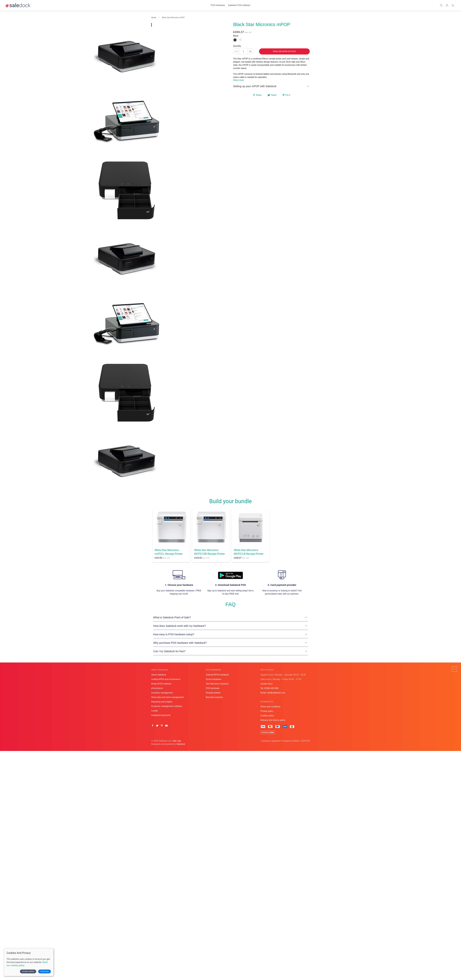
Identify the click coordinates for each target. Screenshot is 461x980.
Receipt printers (213, 693)
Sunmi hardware (214, 679)
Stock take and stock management (167, 697)
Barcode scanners (214, 697)
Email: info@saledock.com (273, 693)
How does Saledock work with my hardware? (180, 626)
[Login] (447, 5)
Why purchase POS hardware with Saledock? (180, 643)
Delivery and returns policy (273, 720)
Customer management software (167, 706)
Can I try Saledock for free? (169, 651)
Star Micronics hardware (217, 684)
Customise (45, 971)
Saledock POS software (239, 5)
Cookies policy (267, 716)
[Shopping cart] (453, 5)
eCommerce (157, 688)
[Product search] (441, 5)
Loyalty (155, 711)
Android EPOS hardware (217, 675)
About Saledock (159, 675)
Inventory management (162, 693)
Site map (177, 741)
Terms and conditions (270, 707)
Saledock (181, 744)
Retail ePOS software (161, 684)
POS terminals (213, 688)
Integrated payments (161, 715)
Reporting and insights (162, 702)
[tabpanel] (127, 123)
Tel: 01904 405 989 (269, 688)
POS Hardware (218, 5)
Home (154, 17)
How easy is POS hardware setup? (174, 634)
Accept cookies (28, 971)
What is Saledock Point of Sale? (172, 617)
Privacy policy (267, 711)
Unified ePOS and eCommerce (166, 679)
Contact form (266, 684)
